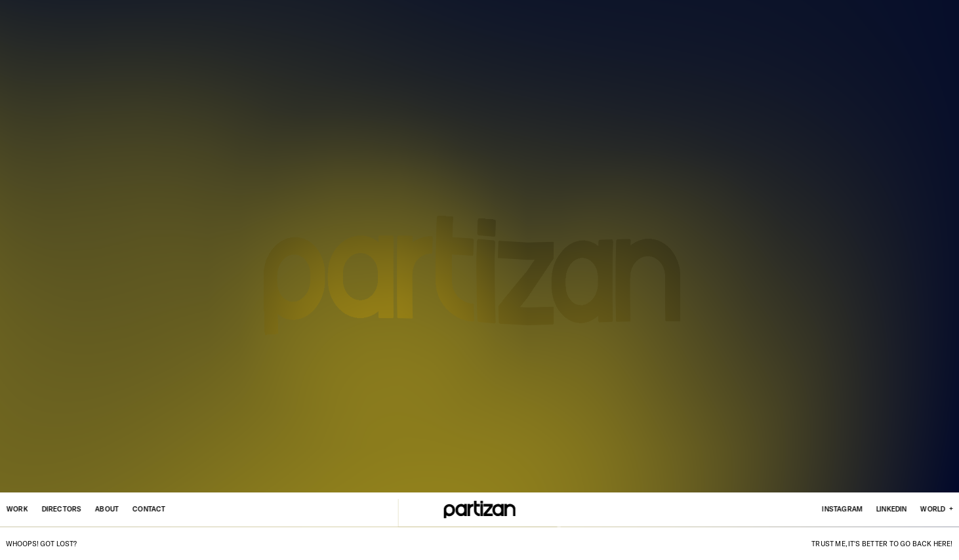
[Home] (479, 510)
